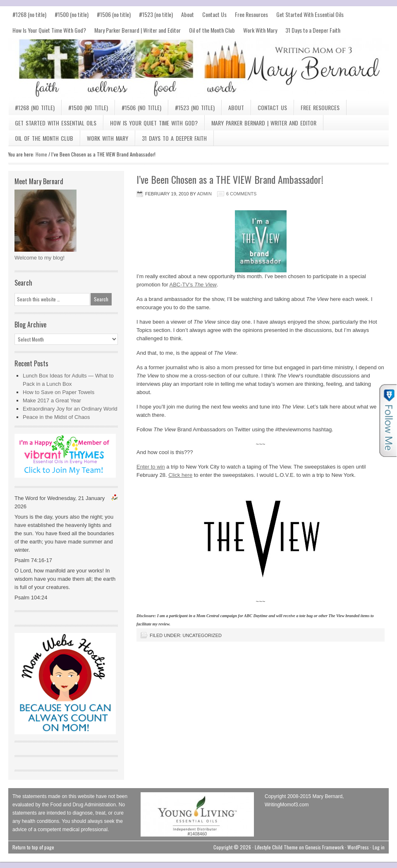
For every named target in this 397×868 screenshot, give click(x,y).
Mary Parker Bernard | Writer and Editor (138, 30)
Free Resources (251, 14)
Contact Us (214, 14)
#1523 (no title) (156, 14)
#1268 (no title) (29, 14)
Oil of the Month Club (212, 30)
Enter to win (151, 467)
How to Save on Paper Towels (59, 392)
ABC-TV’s (193, 285)
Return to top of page (33, 847)
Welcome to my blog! (39, 258)
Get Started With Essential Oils (310, 14)
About (188, 14)
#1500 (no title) (72, 14)
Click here (180, 475)
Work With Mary (260, 30)
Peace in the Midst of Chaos (56, 417)
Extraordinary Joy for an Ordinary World (70, 409)
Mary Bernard (198, 69)
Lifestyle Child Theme (276, 847)
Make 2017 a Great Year (52, 400)
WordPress (358, 847)
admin (204, 194)
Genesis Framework (324, 847)
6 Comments (241, 194)
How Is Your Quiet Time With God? (49, 30)
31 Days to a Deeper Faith (313, 30)
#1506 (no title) (114, 14)
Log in (379, 847)
